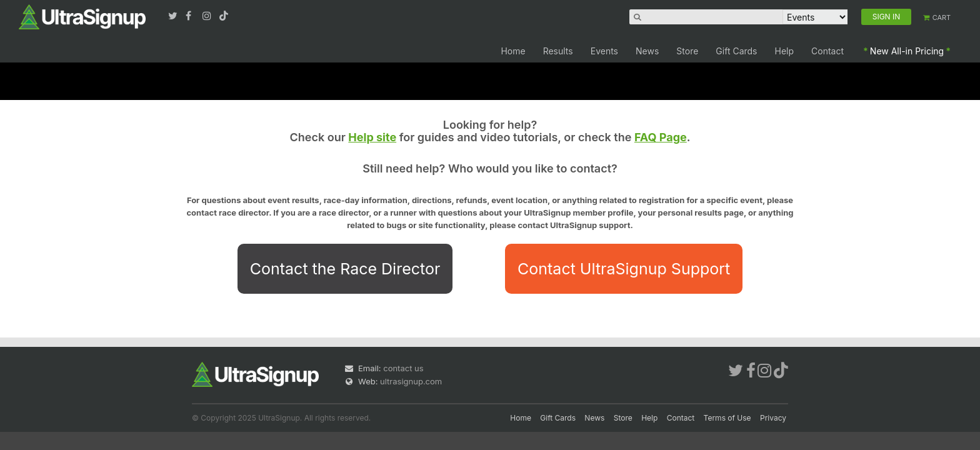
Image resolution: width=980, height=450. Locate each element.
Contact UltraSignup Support (624, 269)
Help (785, 51)
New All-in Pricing (907, 51)
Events (604, 51)
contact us (403, 368)
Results (558, 51)
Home (513, 51)
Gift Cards (736, 51)
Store (687, 51)
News (647, 51)
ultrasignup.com (411, 381)
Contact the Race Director (345, 269)
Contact (827, 51)
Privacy (773, 418)
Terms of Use (727, 418)
